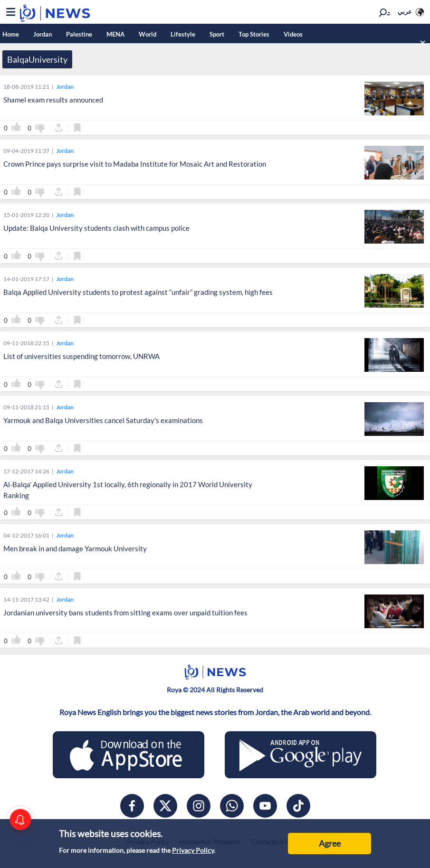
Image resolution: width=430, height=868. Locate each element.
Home (11, 34)
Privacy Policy (193, 850)
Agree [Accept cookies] (330, 843)
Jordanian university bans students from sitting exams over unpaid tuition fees (125, 613)
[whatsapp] (232, 806)
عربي (405, 11)
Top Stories (254, 34)
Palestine (79, 34)
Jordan (43, 34)
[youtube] (265, 806)
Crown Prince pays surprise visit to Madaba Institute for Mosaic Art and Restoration (135, 164)
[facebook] (132, 806)
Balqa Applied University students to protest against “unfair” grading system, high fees (138, 292)
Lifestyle (183, 34)
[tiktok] (298, 806)
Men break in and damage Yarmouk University (75, 548)
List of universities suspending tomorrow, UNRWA (81, 356)
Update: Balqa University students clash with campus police (96, 228)
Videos (293, 34)
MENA (115, 34)
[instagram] (199, 806)
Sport (217, 34)
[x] (165, 806)
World (148, 34)
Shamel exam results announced (53, 100)
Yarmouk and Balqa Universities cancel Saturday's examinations (103, 420)
